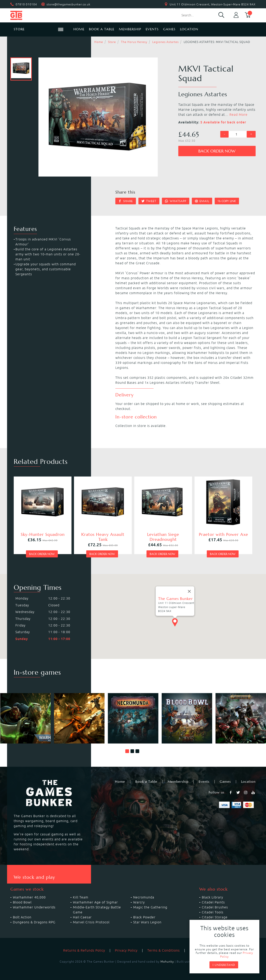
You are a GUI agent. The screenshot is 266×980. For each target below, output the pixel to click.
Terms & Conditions (164, 950)
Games (169, 29)
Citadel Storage (215, 917)
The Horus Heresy (134, 42)
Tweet (149, 201)
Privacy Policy (126, 950)
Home (79, 29)
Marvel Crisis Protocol (91, 922)
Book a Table (102, 29)
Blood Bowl (22, 902)
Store (112, 42)
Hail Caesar (82, 917)
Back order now (217, 151)
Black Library (212, 897)
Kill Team (81, 897)
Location (189, 29)
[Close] (189, 591)
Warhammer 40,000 (29, 897)
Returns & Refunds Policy (84, 950)
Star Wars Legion (147, 922)
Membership (130, 29)
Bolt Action (22, 917)
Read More (238, 115)
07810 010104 (26, 4)
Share (126, 201)
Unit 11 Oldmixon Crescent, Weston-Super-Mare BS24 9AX (213, 4)
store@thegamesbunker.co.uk (68, 4)
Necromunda (144, 897)
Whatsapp (176, 201)
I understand (224, 965)
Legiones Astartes (166, 42)
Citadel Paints (213, 902)
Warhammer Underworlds (34, 907)
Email (202, 201)
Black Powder (144, 917)
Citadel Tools (213, 912)
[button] (127, 751)
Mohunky (167, 962)
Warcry (139, 902)
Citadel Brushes (215, 907)
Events (152, 29)
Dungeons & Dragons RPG (34, 922)
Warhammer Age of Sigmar (95, 902)
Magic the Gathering (150, 907)
